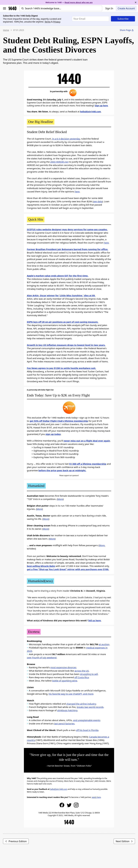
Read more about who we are (79, 2)
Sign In (109, 8)
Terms (48, 22)
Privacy (57, 22)
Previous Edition (16, 841)
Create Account (126, 8)
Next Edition (124, 841)
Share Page (127, 30)
